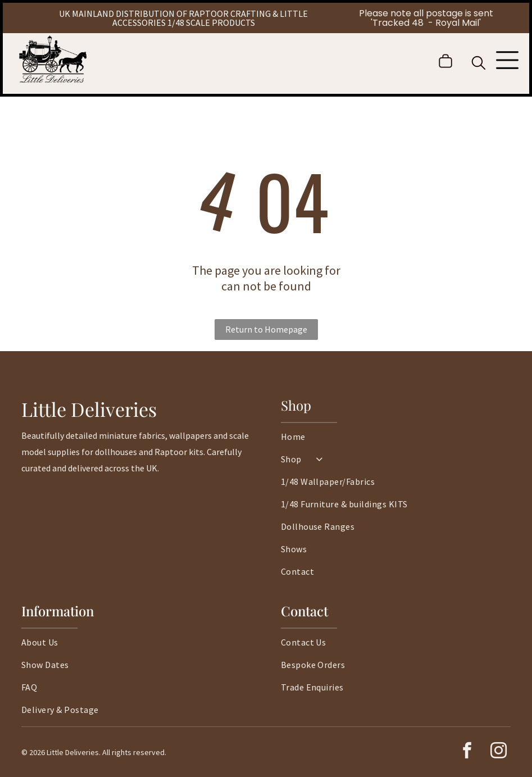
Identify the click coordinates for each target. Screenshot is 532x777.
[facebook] (467, 752)
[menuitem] (396, 442)
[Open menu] (507, 61)
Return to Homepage (266, 329)
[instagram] (498, 752)
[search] (479, 64)
